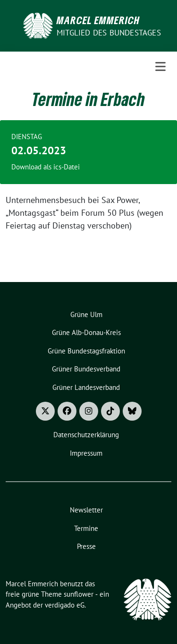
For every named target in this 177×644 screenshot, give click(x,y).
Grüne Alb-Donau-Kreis (86, 332)
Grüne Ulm (86, 314)
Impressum (86, 453)
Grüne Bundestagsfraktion (86, 351)
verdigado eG (65, 605)
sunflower (79, 594)
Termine (86, 528)
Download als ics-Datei (46, 167)
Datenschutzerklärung (86, 435)
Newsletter (86, 510)
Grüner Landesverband (86, 387)
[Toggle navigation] (160, 67)
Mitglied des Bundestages (109, 33)
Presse (86, 546)
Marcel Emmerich (98, 20)
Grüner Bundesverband (86, 369)
